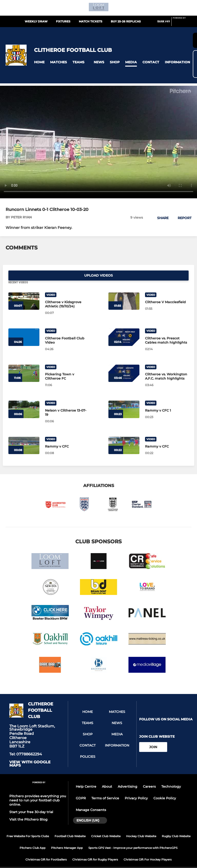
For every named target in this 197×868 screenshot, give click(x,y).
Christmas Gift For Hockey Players (148, 849)
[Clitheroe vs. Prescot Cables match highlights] (124, 327)
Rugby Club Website (176, 826)
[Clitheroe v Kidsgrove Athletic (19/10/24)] (24, 291)
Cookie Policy (165, 788)
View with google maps (30, 754)
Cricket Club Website (106, 826)
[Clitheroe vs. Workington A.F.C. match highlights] (124, 363)
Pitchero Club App (33, 838)
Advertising (128, 777)
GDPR (81, 788)
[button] (39, 62)
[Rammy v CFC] (24, 436)
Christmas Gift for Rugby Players (95, 849)
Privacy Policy (136, 788)
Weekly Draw (36, 21)
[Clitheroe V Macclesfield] (124, 291)
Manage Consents (91, 800)
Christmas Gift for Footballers (46, 849)
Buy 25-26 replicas (126, 21)
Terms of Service (105, 788)
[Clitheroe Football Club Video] (24, 327)
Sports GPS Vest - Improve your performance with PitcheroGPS (133, 838)
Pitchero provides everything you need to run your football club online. (38, 790)
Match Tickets (91, 21)
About (107, 777)
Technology (171, 777)
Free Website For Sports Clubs (28, 826)
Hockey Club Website (141, 826)
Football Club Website (70, 826)
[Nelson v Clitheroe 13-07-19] (24, 400)
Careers (149, 777)
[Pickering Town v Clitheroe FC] (24, 363)
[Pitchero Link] (182, 23)
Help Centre (86, 777)
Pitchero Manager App (67, 838)
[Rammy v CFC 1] (124, 400)
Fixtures (63, 21)
